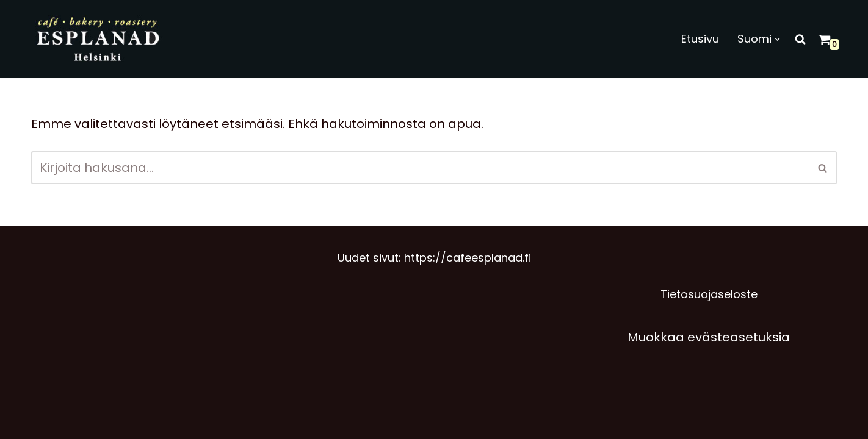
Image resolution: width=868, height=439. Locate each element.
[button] (777, 39)
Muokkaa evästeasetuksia (709, 337)
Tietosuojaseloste (709, 294)
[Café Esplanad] (99, 39)
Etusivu (700, 39)
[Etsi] (800, 39)
